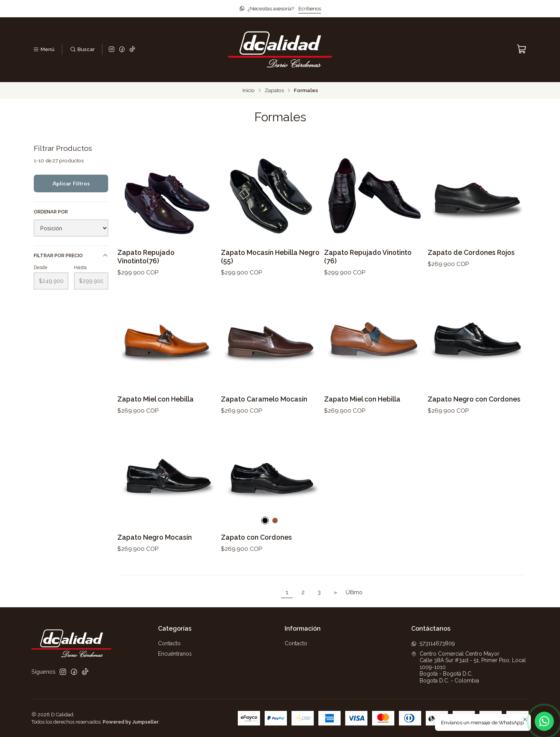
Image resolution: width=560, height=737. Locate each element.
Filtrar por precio (71, 256)
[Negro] (265, 525)
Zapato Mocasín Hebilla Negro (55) (270, 257)
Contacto (169, 643)
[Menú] (44, 50)
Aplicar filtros (71, 183)
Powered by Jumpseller (131, 722)
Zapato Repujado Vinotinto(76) (146, 257)
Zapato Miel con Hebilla (156, 404)
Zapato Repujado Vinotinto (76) (368, 257)
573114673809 (433, 643)
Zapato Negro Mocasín (155, 542)
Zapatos (274, 91)
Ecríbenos (310, 9)
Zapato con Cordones (256, 542)
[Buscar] (82, 50)
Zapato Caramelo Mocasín (264, 404)
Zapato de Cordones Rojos (471, 252)
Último (354, 592)
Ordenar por (51, 212)
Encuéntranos (175, 654)
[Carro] (522, 49)
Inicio (249, 91)
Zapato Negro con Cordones (474, 404)
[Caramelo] (275, 525)
